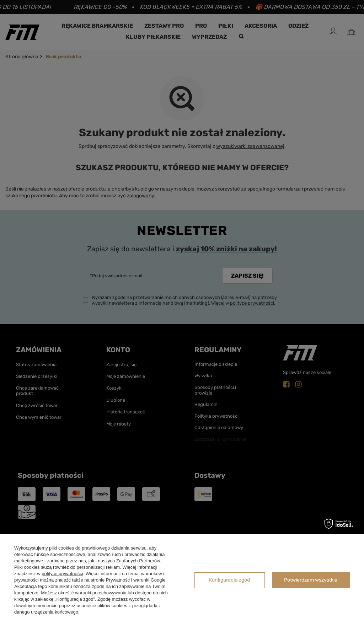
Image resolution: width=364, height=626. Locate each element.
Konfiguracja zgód (229, 580)
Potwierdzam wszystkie (311, 580)
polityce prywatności (62, 574)
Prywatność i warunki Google (136, 580)
